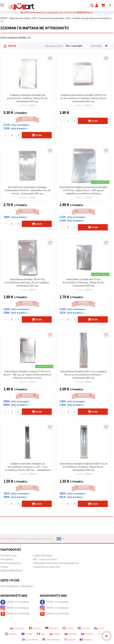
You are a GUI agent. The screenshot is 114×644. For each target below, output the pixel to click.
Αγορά (37, 135)
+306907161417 (83, 12)
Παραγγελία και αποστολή (46, 567)
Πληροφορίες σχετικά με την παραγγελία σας (56, 563)
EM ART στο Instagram (15, 608)
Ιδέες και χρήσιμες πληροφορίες (17, 586)
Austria (68, 628)
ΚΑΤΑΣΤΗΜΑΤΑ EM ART (12, 571)
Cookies (4, 567)
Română (35, 628)
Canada (70, 640)
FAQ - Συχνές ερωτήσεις (45, 559)
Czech (99, 628)
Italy (41, 634)
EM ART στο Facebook (15, 602)
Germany (52, 628)
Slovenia (87, 634)
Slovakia (71, 634)
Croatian (84, 628)
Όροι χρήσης (7, 559)
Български (17, 628)
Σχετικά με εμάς (9, 555)
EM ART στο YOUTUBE (15, 614)
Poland (55, 634)
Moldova (86, 640)
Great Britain (30, 640)
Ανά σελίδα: (96, 46)
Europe (27, 634)
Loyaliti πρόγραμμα (43, 555)
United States (51, 640)
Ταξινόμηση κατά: (53, 46)
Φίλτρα (10, 46)
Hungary (11, 634)
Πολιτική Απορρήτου (11, 563)
